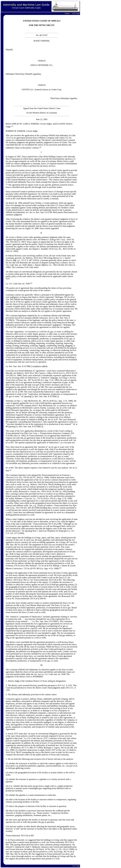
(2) (40, 147)
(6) (60, 568)
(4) (31, 283)
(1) (12, 126)
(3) (7, 184)
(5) (10, 470)
